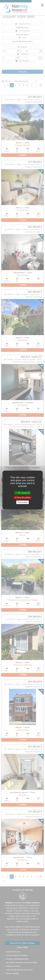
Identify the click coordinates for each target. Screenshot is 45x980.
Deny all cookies (23, 498)
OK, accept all (22, 493)
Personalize (23, 502)
